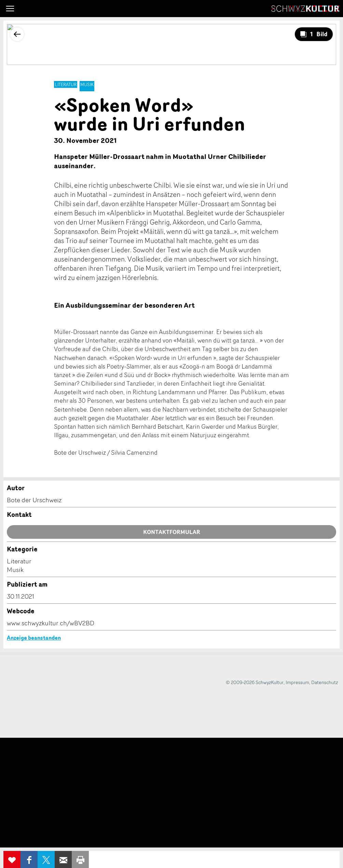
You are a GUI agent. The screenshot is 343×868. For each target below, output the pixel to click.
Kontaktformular (172, 532)
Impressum (297, 682)
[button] (10, 9)
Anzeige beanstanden (34, 638)
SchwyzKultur (305, 9)
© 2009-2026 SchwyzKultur (255, 682)
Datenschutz (325, 682)
